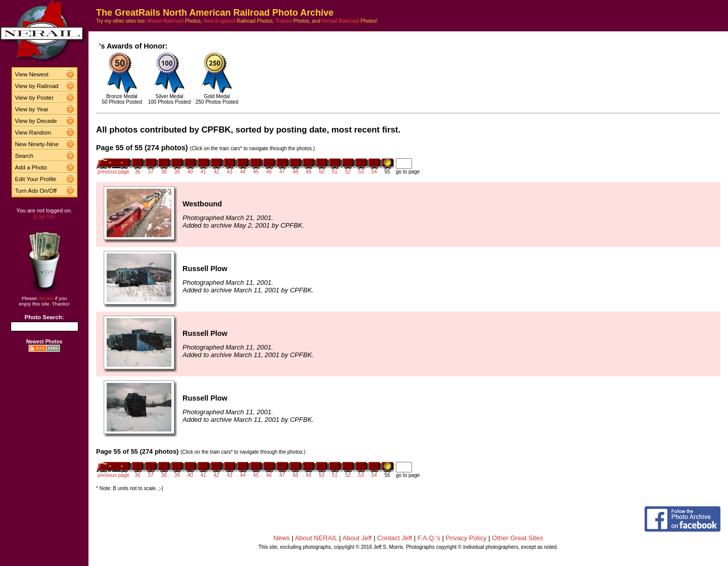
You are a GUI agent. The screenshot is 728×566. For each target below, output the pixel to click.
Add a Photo (31, 167)
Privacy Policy (466, 538)
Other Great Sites (517, 538)
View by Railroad (37, 86)
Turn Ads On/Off (36, 191)
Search (25, 156)
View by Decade (36, 121)
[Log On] (44, 216)
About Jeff (357, 538)
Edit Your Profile (36, 179)
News (282, 538)
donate (46, 298)
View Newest (32, 74)
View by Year (32, 109)
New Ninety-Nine (37, 144)
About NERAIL (316, 538)
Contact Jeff (395, 538)
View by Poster (35, 98)
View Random (33, 133)
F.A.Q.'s (429, 538)
